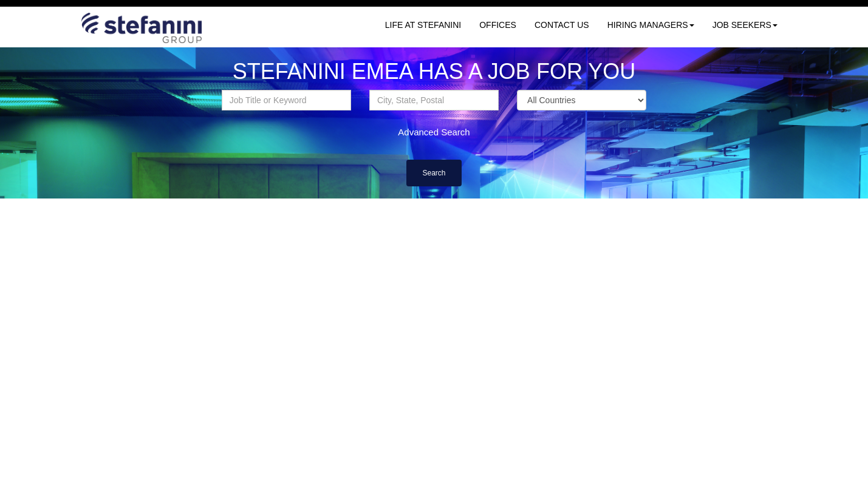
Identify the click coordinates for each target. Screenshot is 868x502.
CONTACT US (562, 25)
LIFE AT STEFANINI (423, 25)
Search (434, 173)
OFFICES (498, 25)
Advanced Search (434, 132)
